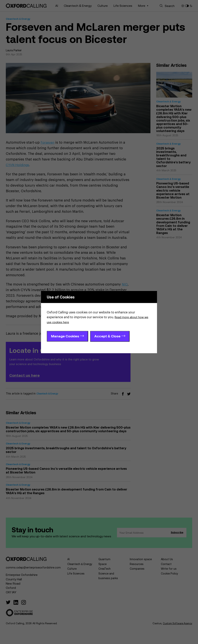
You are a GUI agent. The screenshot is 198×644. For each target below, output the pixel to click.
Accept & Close (107, 336)
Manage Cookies (65, 336)
